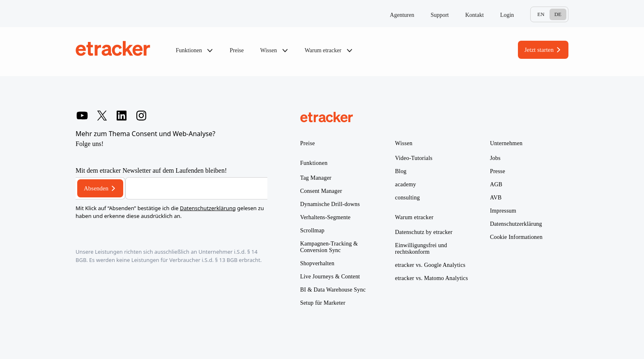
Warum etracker (329, 51)
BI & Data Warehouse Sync (333, 290)
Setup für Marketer (323, 303)
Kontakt (475, 15)
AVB (496, 198)
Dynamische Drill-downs (330, 204)
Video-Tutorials (414, 158)
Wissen (274, 51)
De (558, 14)
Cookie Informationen (516, 237)
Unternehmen (506, 143)
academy (406, 184)
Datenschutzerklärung (208, 208)
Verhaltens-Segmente (325, 217)
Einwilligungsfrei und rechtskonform (421, 249)
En (541, 14)
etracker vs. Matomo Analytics (432, 278)
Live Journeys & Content (330, 277)
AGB (496, 184)
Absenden (96, 188)
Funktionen (194, 51)
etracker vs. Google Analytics (430, 265)
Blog (401, 171)
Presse (498, 171)
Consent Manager (321, 191)
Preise (237, 50)
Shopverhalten (317, 263)
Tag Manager (316, 178)
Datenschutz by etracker (424, 232)
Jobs (495, 158)
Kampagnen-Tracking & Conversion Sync (329, 247)
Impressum (503, 211)
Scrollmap (312, 230)
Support (439, 15)
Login (507, 15)
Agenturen (402, 15)
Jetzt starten (539, 50)
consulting (407, 198)
